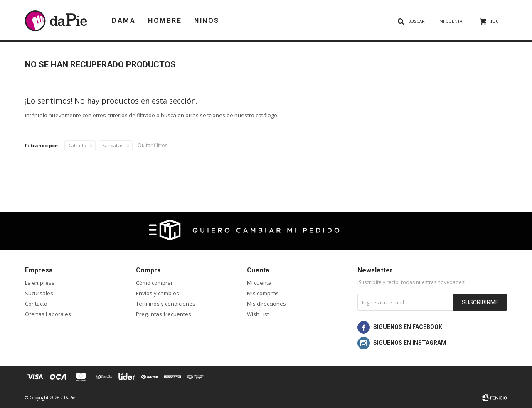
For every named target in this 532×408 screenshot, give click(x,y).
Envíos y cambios (158, 293)
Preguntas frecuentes (164, 314)
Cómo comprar (154, 283)
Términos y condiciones (166, 304)
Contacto (36, 304)
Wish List (258, 314)
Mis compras (263, 293)
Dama (124, 21)
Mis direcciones (266, 304)
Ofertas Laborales (48, 314)
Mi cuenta (259, 283)
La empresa (40, 283)
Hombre (165, 21)
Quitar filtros (153, 145)
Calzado (77, 145)
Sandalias (113, 145)
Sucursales (39, 293)
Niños (207, 21)
